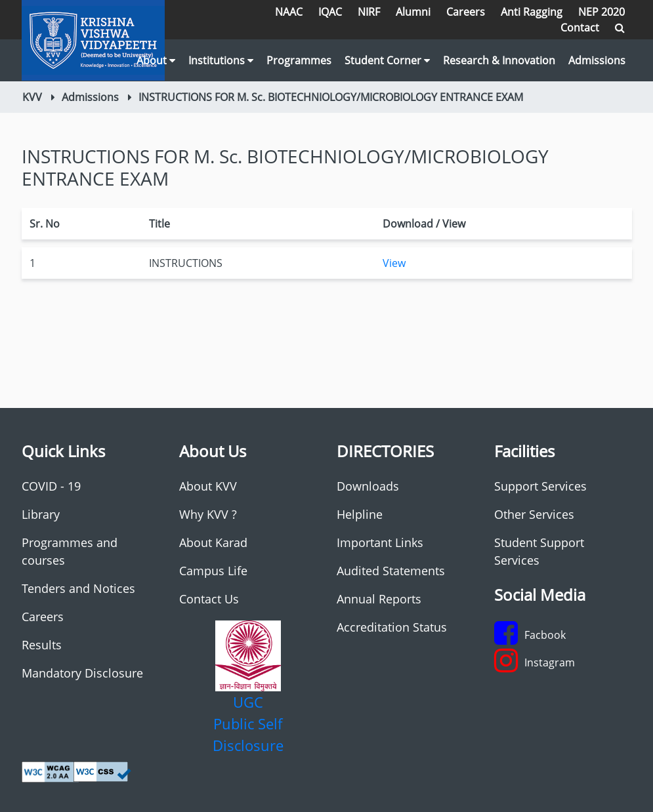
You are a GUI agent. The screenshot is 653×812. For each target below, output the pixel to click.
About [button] (156, 60)
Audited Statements (391, 571)
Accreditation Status (392, 627)
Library (41, 514)
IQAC (330, 12)
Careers (466, 12)
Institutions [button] (221, 60)
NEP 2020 (601, 12)
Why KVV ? (208, 514)
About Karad (213, 542)
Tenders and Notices (78, 588)
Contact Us (209, 599)
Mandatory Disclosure (82, 673)
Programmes (299, 60)
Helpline (360, 514)
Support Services (540, 486)
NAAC (289, 12)
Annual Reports (379, 599)
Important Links (380, 542)
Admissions (597, 60)
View (394, 263)
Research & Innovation (499, 60)
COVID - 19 (51, 486)
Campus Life (213, 571)
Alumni (413, 12)
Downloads (368, 486)
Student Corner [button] (387, 60)
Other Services (534, 514)
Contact (580, 28)
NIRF (369, 12)
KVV (32, 97)
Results (42, 645)
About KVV (208, 486)
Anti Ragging (532, 12)
